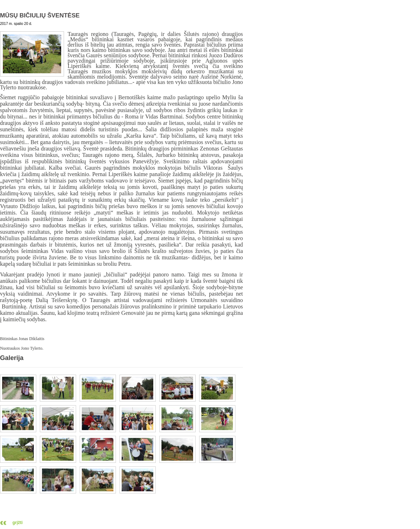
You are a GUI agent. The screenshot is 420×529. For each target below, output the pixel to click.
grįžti (18, 523)
